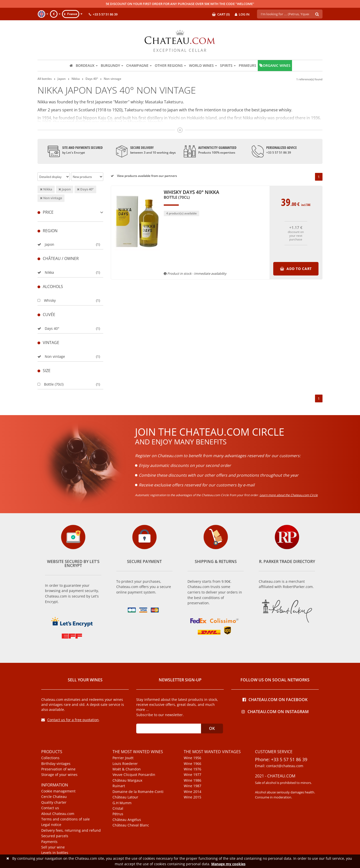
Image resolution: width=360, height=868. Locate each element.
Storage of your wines (59, 775)
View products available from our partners (144, 176)
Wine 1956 (192, 758)
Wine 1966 (192, 764)
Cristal (118, 808)
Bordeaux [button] (87, 65)
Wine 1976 (192, 769)
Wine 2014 (192, 792)
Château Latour (125, 797)
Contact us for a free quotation (70, 720)
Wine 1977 (192, 775)
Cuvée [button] (46, 315)
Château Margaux (127, 780)
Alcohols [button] (50, 286)
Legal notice (51, 825)
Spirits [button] (228, 65)
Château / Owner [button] (58, 258)
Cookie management (58, 791)
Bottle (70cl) (50, 384)
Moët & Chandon (127, 769)
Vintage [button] (48, 343)
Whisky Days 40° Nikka (191, 195)
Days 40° (85, 189)
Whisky (47, 300)
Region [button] (47, 231)
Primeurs (247, 65)
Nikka (46, 189)
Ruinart (119, 786)
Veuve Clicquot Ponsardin (134, 775)
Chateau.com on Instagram (275, 711)
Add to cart (296, 269)
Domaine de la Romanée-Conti (138, 792)
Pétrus (118, 814)
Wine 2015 (192, 797)
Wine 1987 (192, 786)
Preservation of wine (58, 769)
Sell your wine (53, 847)
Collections (50, 758)
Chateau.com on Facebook (275, 699)
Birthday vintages (56, 764)
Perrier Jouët (123, 758)
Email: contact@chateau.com (279, 766)
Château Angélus (127, 820)
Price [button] (70, 212)
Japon (65, 189)
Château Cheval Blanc (131, 825)
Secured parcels (55, 836)
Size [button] (44, 371)
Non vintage (51, 198)
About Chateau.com (58, 814)
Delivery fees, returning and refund (71, 830)
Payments (49, 842)
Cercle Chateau (54, 797)
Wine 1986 (192, 780)
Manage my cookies (228, 864)
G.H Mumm (122, 803)
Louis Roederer (125, 764)
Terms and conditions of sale (65, 819)
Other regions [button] (170, 65)
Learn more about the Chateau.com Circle (289, 495)
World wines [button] (203, 65)
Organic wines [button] (275, 65)
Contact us (50, 808)
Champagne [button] (139, 65)
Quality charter (54, 802)
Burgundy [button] (112, 65)
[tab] (70, 212)
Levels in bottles (55, 853)
